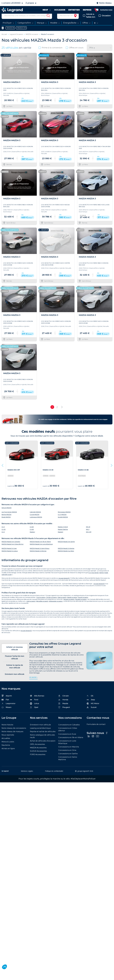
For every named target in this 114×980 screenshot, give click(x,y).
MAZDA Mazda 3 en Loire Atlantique (41, 548)
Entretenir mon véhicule (40, 729)
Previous (3, 469)
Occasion (105, 20)
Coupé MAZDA (35, 518)
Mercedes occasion (42, 605)
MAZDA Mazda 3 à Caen (9, 552)
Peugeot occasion (81, 603)
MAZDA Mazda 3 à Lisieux (10, 555)
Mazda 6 (60, 536)
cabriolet (4, 578)
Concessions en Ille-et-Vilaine (71, 741)
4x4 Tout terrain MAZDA (9, 516)
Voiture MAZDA (7, 512)
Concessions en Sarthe (68, 758)
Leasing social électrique (40, 732)
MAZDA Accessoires (38, 752)
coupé (10, 578)
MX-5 (88, 533)
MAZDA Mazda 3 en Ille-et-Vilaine (40, 546)
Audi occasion (31, 605)
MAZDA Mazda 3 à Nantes (66, 552)
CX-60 (32, 531)
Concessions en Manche (69, 751)
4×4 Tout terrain (94, 577)
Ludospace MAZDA (36, 521)
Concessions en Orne (67, 754)
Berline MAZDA (6, 518)
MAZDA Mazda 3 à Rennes (38, 555)
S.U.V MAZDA (62, 518)
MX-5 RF (89, 536)
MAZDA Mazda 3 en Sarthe (66, 546)
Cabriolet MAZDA (35, 516)
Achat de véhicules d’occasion (43, 745)
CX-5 (3, 536)
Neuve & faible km (89, 19)
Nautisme (6, 749)
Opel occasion (62, 601)
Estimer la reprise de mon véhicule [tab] (15, 670)
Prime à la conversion (50, 52)
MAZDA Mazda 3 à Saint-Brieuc (40, 552)
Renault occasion (69, 603)
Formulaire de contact (96, 728)
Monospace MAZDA (64, 516)
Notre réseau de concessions (14, 732)
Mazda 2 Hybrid (63, 531)
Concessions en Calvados (69, 729)
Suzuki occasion (83, 601)
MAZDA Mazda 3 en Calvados (11, 546)
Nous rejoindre (8, 739)
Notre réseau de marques (12, 735)
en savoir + (33, 681)
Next (111, 469)
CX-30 (4, 533)
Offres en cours (75, 52)
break (106, 577)
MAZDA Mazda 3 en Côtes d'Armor (13, 548)
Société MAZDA (63, 521)
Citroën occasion (51, 601)
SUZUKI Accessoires (38, 755)
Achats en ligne (8, 752)
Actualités (6, 742)
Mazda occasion (72, 601)
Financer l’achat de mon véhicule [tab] (15, 661)
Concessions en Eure (67, 738)
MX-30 (88, 531)
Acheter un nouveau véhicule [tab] (15, 652)
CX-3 (3, 531)
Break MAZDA (6, 521)
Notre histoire (7, 729)
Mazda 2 (32, 536)
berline (102, 577)
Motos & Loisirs (8, 746)
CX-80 (32, 533)
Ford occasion (41, 601)
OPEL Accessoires (37, 748)
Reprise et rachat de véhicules (43, 735)
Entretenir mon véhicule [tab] (15, 678)
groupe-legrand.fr (64, 582)
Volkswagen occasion (56, 605)
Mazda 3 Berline (63, 533)
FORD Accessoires (38, 758)
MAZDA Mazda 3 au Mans (66, 555)
